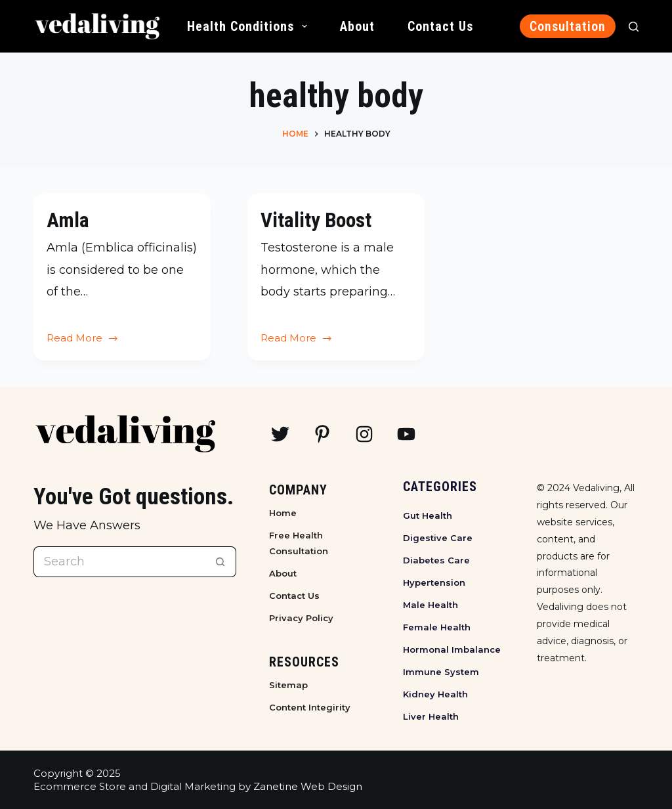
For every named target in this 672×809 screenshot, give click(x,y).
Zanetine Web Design (308, 786)
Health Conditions (250, 26)
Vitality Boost (317, 220)
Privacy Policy (301, 618)
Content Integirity (310, 707)
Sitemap (288, 685)
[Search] (634, 27)
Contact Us (440, 26)
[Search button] (221, 562)
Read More (83, 339)
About (357, 26)
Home (283, 513)
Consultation (568, 26)
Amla (68, 220)
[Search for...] (119, 562)
